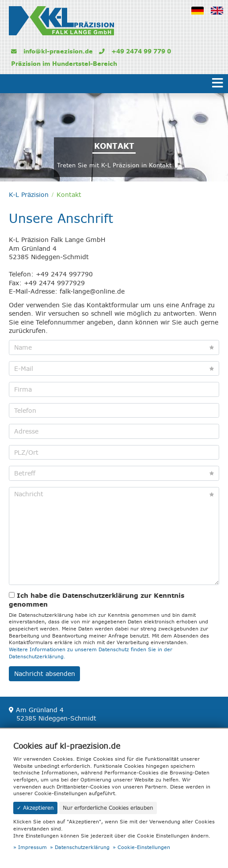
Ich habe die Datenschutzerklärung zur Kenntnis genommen (97, 600)
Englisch (220, 16)
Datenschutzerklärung (82, 847)
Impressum (32, 847)
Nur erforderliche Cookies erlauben (108, 808)
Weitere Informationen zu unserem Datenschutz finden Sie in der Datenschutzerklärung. (91, 653)
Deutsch (200, 16)
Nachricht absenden (45, 674)
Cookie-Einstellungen (144, 847)
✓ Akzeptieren (35, 808)
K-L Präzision (29, 195)
